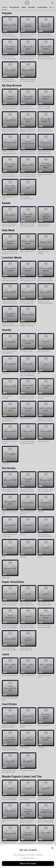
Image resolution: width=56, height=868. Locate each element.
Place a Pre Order (28, 864)
